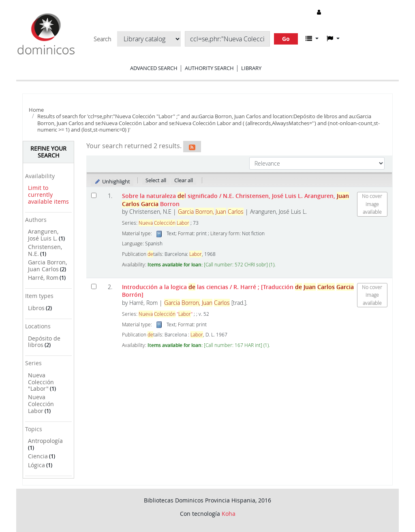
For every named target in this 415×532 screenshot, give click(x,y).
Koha (229, 514)
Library (251, 68)
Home (36, 110)
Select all (156, 180)
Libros (36, 308)
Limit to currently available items (48, 194)
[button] (312, 38)
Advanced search (154, 68)
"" (166, 314)
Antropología (45, 441)
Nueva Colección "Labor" (41, 382)
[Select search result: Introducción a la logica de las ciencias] (94, 286)
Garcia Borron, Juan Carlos (47, 266)
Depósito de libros (44, 342)
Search (102, 39)
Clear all (184, 180)
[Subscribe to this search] (192, 147)
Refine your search (48, 152)
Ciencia (38, 456)
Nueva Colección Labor (41, 404)
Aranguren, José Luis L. (43, 235)
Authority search (209, 68)
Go (286, 39)
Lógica (36, 465)
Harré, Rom (43, 278)
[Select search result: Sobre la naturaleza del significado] (94, 195)
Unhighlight (112, 181)
